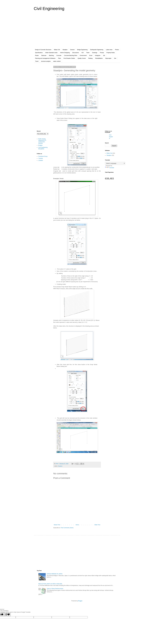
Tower (88, 53)
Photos (117, 50)
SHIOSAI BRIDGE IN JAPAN (55, 574)
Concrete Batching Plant (71, 55)
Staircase (44, 55)
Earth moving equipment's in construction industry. (42, 141)
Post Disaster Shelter (69, 58)
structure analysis (46, 61)
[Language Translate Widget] (115, 163)
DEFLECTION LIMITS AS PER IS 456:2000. (50, 584)
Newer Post (57, 525)
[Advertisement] (77, 31)
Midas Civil (57, 50)
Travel (37, 61)
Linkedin (41, 160)
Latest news (109, 50)
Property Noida (111, 53)
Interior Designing (65, 53)
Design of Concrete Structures (43, 50)
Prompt (102, 53)
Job (104, 55)
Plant (59, 58)
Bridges (40, 145)
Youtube (41, 158)
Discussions (76, 53)
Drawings (95, 53)
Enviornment (83, 55)
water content (57, 61)
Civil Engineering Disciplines (43, 148)
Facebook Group (43, 156)
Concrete (59, 55)
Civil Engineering (49, 9)
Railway (91, 58)
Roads (37, 55)
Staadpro (65, 50)
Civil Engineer (111, 137)
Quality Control (82, 58)
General (72, 50)
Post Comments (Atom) (67, 528)
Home (77, 525)
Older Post (97, 525)
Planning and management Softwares (45, 58)
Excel (91, 55)
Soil (115, 58)
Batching (51, 55)
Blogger (80, 601)
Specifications (39, 53)
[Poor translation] (7, 615)
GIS (83, 53)
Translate (110, 168)
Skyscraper (108, 58)
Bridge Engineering (82, 50)
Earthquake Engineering (97, 50)
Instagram (98, 55)
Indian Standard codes (51, 53)
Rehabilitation (99, 58)
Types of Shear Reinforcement (55, 589)
